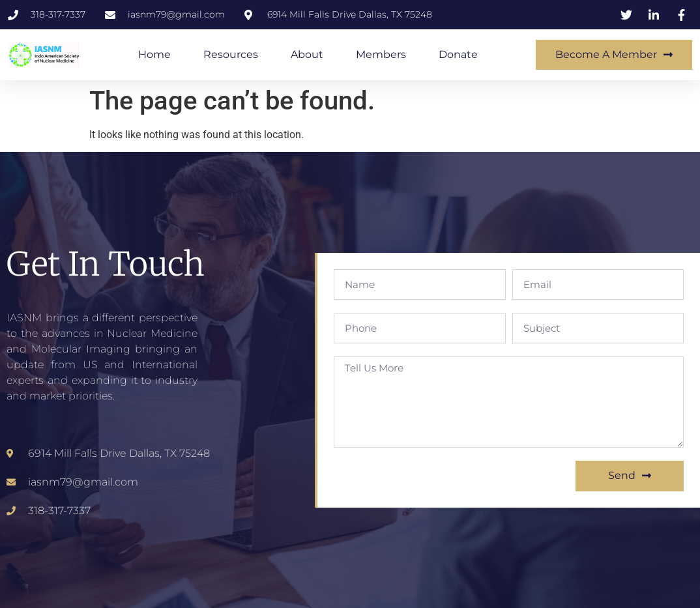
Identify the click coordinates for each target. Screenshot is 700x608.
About (307, 54)
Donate (458, 54)
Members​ (381, 54)
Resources (231, 54)
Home (154, 54)
